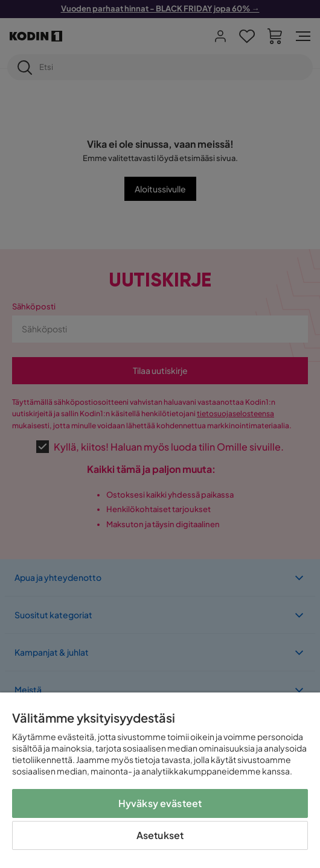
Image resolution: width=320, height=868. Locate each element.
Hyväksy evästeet (160, 803)
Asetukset (160, 835)
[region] (160, 780)
